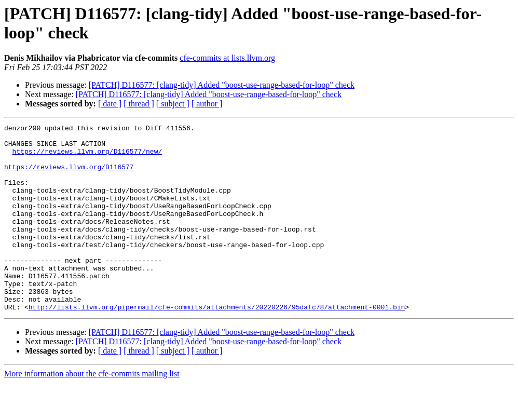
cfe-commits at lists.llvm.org (227, 58)
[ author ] (207, 104)
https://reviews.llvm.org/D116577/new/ (87, 157)
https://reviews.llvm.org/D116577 (69, 176)
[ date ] (110, 104)
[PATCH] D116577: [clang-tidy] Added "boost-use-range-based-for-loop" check (222, 85)
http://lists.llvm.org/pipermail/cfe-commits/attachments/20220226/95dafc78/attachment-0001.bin (217, 344)
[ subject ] (173, 104)
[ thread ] (139, 104)
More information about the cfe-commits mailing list (92, 411)
